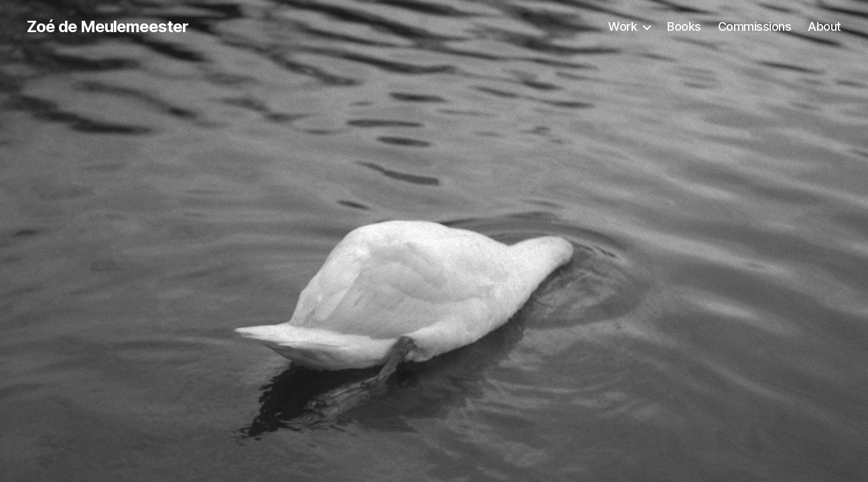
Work (623, 26)
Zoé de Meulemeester (107, 27)
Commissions (755, 26)
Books (684, 26)
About (824, 26)
